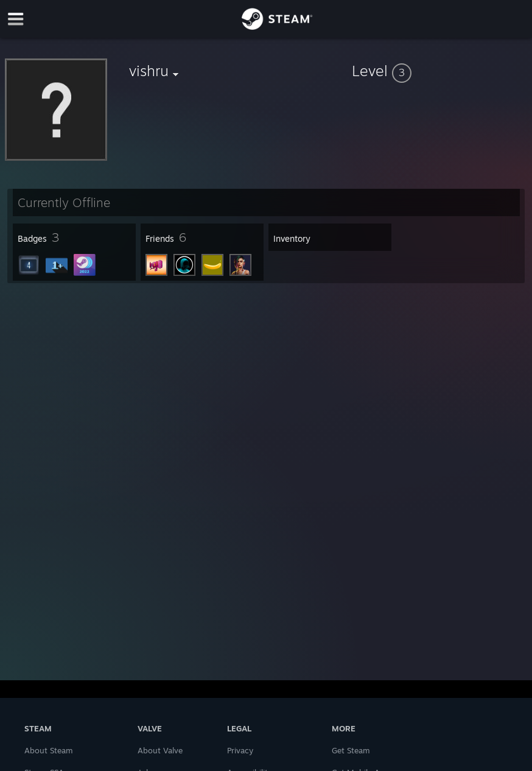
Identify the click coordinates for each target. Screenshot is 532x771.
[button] (439, 71)
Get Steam (351, 750)
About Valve (160, 750)
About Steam (49, 750)
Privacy (240, 750)
